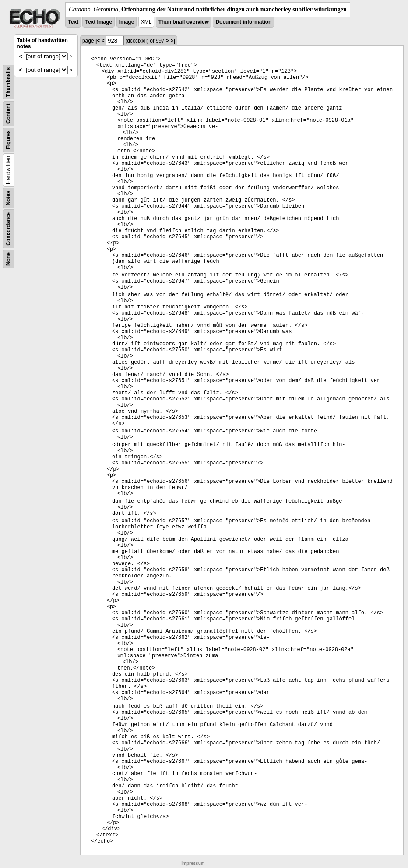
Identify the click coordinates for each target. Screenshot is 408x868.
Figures (8, 140)
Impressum (193, 863)
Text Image (98, 22)
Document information (243, 22)
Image (127, 22)
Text (73, 22)
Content (8, 114)
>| (172, 41)
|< (98, 41)
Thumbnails (8, 82)
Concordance (8, 229)
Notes (8, 198)
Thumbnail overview (184, 22)
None (8, 259)
